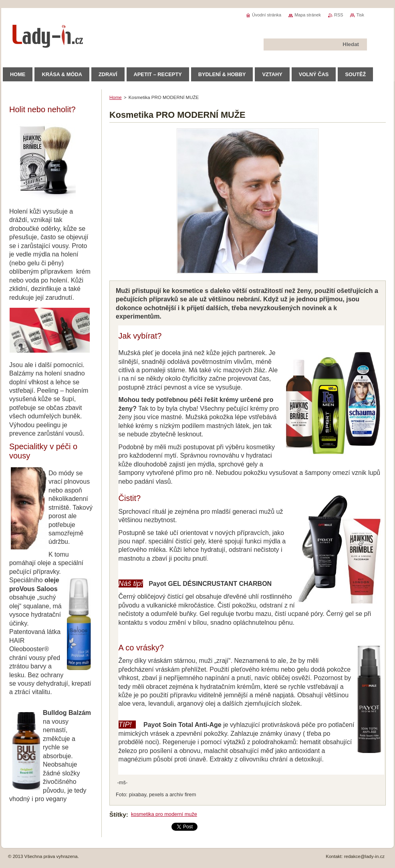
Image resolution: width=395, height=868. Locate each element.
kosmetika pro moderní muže (164, 814)
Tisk (360, 15)
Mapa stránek (308, 15)
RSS (339, 15)
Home (116, 97)
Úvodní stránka (267, 15)
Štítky (118, 815)
